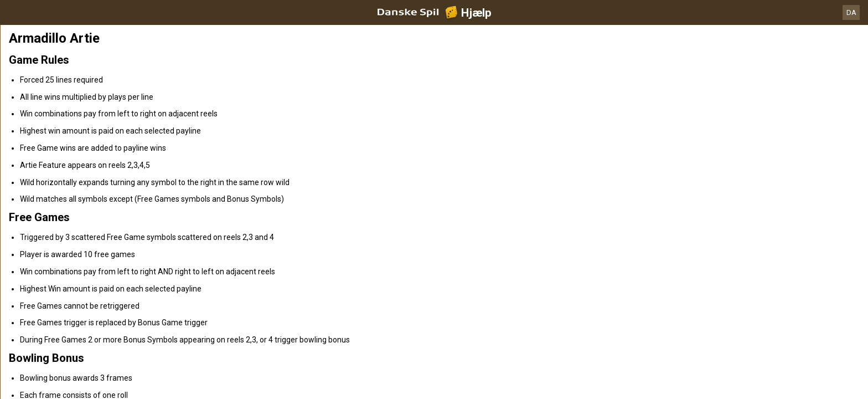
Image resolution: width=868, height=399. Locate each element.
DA (851, 12)
